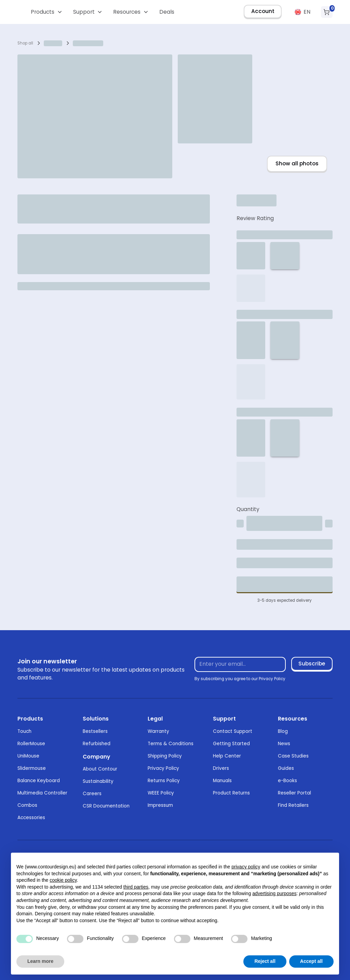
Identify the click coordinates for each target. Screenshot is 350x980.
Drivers (221, 768)
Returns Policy (164, 781)
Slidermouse (32, 768)
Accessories (31, 818)
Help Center (227, 756)
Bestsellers (95, 731)
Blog (283, 731)
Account (263, 11)
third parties (136, 887)
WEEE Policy (161, 793)
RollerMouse (31, 744)
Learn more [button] (40, 961)
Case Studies (293, 756)
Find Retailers (293, 805)
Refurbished (97, 744)
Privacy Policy (163, 768)
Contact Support (233, 731)
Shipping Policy (165, 756)
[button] (47, 12)
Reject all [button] (265, 961)
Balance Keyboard (39, 781)
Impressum (160, 805)
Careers (92, 794)
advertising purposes (274, 893)
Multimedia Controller (42, 793)
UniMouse (28, 756)
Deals (167, 12)
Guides (286, 768)
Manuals (222, 781)
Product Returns (231, 793)
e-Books (287, 781)
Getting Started (231, 744)
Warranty (158, 731)
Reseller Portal (294, 793)
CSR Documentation (106, 806)
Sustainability (98, 781)
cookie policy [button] (63, 880)
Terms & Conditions (171, 744)
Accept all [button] (311, 961)
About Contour (100, 769)
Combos (27, 805)
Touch (24, 731)
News (284, 744)
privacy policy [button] (246, 867)
